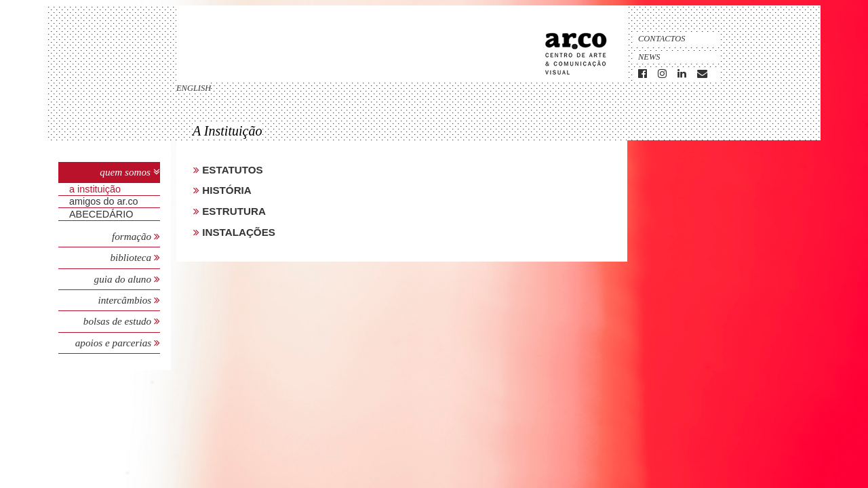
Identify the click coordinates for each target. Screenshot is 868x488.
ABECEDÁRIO (101, 214)
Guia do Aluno (123, 279)
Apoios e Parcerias (115, 343)
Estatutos (231, 170)
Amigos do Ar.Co (104, 201)
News (649, 57)
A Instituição (95, 189)
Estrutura (233, 211)
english (194, 88)
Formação (133, 236)
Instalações (237, 232)
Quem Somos (125, 172)
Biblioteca (132, 257)
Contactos (662, 39)
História (225, 190)
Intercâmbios (126, 300)
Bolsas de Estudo (119, 321)
